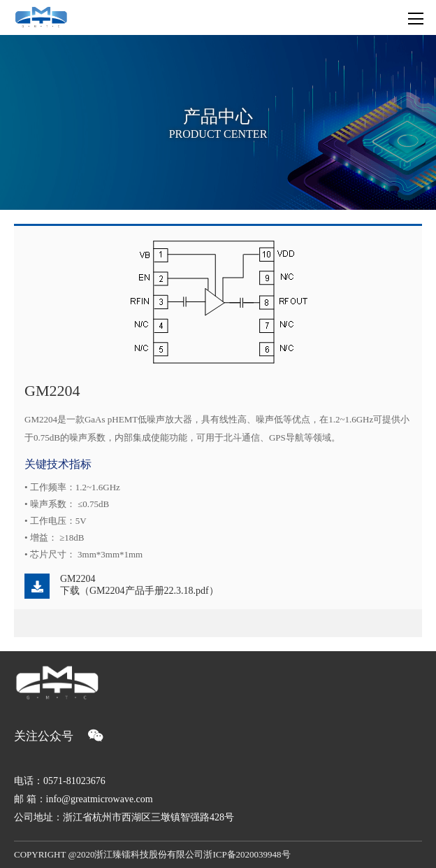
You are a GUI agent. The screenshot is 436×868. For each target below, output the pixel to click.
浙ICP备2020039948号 (247, 854)
